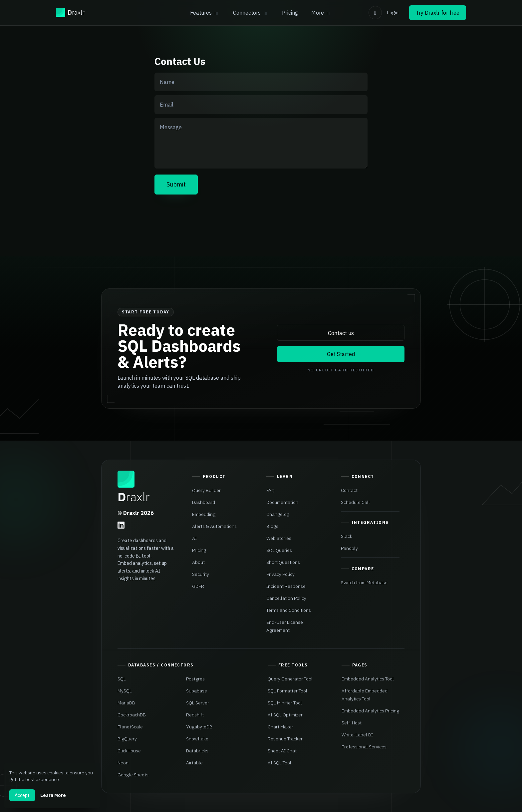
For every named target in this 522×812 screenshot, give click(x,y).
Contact (349, 490)
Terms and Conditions (289, 610)
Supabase (197, 691)
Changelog (278, 514)
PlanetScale (130, 727)
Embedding (204, 514)
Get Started (341, 354)
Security (201, 574)
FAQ (270, 490)
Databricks (197, 751)
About (198, 562)
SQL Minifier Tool (285, 703)
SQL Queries (279, 550)
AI (194, 538)
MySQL (125, 691)
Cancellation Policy (286, 598)
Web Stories (279, 538)
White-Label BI (357, 735)
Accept (22, 795)
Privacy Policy (280, 574)
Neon (123, 763)
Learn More (53, 795)
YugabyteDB (199, 727)
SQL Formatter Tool (287, 691)
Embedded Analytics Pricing (370, 711)
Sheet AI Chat (282, 751)
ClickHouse (129, 751)
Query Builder (206, 490)
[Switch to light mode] (375, 13)
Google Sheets (133, 775)
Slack (347, 536)
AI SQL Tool (279, 763)
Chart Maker (280, 727)
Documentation (282, 502)
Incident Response (286, 586)
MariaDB (126, 703)
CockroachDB (132, 715)
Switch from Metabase (364, 583)
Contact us (341, 333)
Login (393, 13)
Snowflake (197, 739)
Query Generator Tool (290, 679)
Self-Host (352, 723)
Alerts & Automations (214, 526)
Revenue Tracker (285, 739)
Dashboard (204, 502)
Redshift (195, 715)
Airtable (194, 763)
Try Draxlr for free (438, 13)
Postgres (195, 679)
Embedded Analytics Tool (368, 679)
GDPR (198, 586)
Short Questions (283, 562)
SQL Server (198, 703)
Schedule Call (355, 502)
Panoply (349, 548)
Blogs (272, 526)
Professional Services (364, 747)
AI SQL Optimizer (285, 715)
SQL (122, 679)
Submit (176, 184)
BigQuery (127, 739)
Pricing (290, 13)
